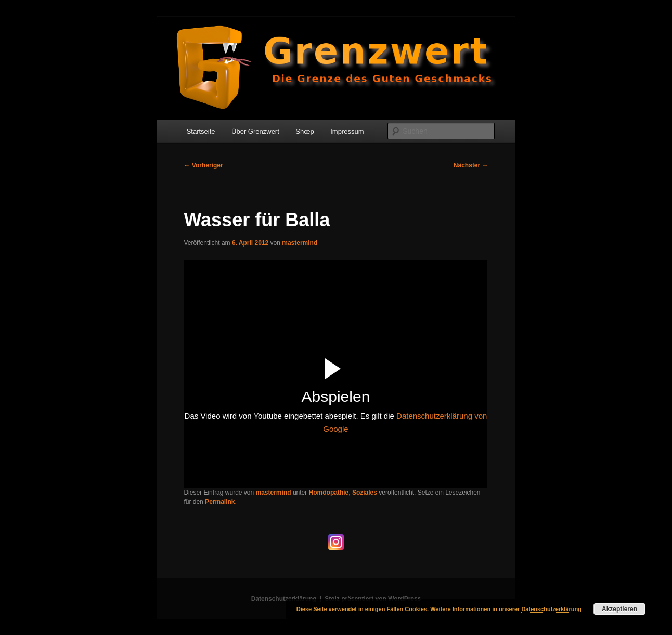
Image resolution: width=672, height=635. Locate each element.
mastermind (300, 243)
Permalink (220, 502)
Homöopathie (329, 493)
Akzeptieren (619, 609)
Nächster (471, 165)
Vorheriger (203, 165)
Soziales (365, 493)
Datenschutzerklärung (284, 599)
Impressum (347, 131)
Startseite (201, 131)
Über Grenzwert (255, 131)
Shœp (305, 131)
